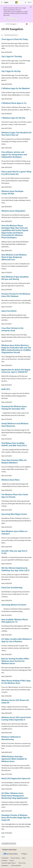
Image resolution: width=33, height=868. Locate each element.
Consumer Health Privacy (8, 863)
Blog (23, 858)
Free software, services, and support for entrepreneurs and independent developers (14, 154)
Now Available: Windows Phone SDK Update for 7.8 (15, 621)
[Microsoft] (17, 2)
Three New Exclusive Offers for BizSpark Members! (14, 461)
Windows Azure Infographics (13, 211)
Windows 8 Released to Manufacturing (11, 738)
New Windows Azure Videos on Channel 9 (14, 532)
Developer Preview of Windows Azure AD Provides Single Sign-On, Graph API (16, 817)
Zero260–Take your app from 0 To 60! (14, 552)
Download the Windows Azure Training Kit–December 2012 (14, 407)
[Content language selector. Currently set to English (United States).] (9, 850)
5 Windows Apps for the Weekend (16, 88)
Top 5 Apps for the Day (11, 71)
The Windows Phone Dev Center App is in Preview (15, 496)
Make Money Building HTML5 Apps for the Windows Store (16, 682)
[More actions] (30, 24)
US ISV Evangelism (11, 24)
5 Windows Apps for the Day (13, 118)
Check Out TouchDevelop (12, 587)
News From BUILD (9, 311)
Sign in (30, 2)
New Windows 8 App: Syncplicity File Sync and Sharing (15, 278)
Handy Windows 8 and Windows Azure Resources (15, 425)
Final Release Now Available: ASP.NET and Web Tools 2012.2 (14, 444)
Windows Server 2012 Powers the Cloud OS (15, 701)
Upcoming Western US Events (14, 605)
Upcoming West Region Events (14, 514)
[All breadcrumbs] (3, 24)
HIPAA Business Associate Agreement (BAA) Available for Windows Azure (14, 759)
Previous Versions (15, 858)
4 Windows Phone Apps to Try (14, 103)
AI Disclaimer (5, 858)
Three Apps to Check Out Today (15, 39)
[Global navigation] (2, 2)
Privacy (11, 860)
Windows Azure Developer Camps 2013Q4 (12, 192)
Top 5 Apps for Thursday (12, 56)
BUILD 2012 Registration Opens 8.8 (16, 778)
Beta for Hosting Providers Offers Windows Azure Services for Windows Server (15, 661)
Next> (3, 837)
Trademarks (4, 865)
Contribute (4, 860)
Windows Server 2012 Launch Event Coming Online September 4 (16, 718)
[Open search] (25, 2)
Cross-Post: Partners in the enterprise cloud (12, 329)
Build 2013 (6, 389)
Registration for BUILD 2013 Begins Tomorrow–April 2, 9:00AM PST (16, 371)
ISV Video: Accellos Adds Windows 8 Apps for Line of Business (16, 640)
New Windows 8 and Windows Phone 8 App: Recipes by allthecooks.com (14, 257)
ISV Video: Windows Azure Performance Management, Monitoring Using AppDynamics (15, 795)
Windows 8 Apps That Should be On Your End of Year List (16, 134)
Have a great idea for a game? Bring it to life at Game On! (16, 173)
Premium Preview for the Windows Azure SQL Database (16, 295)
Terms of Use (22, 863)
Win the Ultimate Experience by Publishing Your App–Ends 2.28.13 (15, 569)
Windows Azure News (10, 480)
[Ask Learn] (27, 24)
